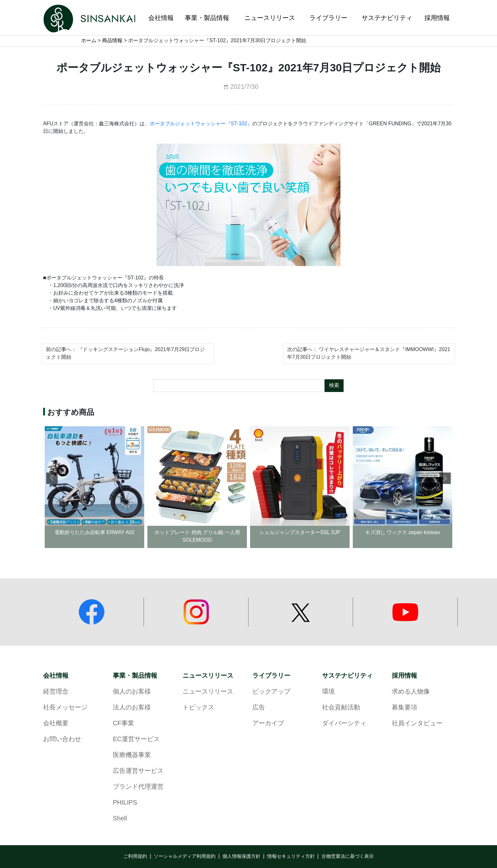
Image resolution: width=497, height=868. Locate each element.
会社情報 (56, 676)
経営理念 (56, 692)
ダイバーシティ (344, 724)
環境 (328, 692)
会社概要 (56, 724)
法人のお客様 (132, 708)
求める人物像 (411, 692)
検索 (334, 385)
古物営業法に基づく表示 (348, 857)
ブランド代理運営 (138, 787)
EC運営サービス (136, 739)
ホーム (89, 41)
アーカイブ (268, 724)
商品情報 (112, 41)
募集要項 (404, 708)
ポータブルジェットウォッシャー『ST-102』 (201, 124)
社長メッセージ (65, 708)
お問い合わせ (62, 739)
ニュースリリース (208, 676)
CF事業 (123, 724)
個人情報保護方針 (242, 857)
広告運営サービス (138, 771)
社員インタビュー (417, 724)
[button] (445, 478)
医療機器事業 (132, 755)
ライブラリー (271, 676)
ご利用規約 (135, 857)
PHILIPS (125, 803)
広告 (259, 708)
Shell (120, 819)
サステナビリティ (347, 676)
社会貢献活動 (341, 708)
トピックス (198, 708)
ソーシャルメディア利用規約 (185, 857)
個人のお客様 (132, 692)
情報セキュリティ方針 (291, 857)
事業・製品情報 (135, 676)
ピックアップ (271, 692)
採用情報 (404, 676)
